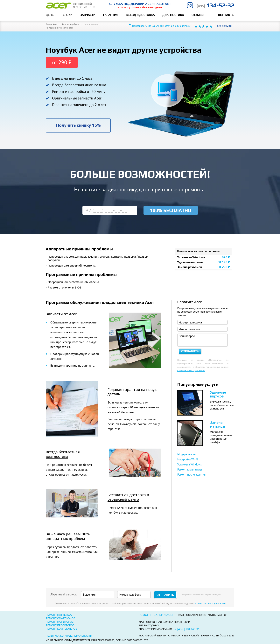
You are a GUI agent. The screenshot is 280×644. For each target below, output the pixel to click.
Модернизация (187, 454)
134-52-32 (215, 5)
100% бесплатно (171, 210)
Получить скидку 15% (78, 125)
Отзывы (198, 15)
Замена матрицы (217, 424)
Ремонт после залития (191, 475)
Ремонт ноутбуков (59, 615)
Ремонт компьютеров (61, 629)
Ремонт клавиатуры (190, 469)
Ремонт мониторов (60, 622)
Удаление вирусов (218, 394)
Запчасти (88, 15)
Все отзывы (225, 26)
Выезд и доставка (140, 15)
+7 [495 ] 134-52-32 (186, 629)
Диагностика (173, 15)
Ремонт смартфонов (60, 618)
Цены (50, 15)
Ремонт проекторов (60, 625)
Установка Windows (189, 464)
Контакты (226, 15)
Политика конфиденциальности (69, 636)
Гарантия (111, 15)
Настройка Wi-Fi (188, 459)
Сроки (68, 15)
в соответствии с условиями (191, 370)
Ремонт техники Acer (157, 615)
